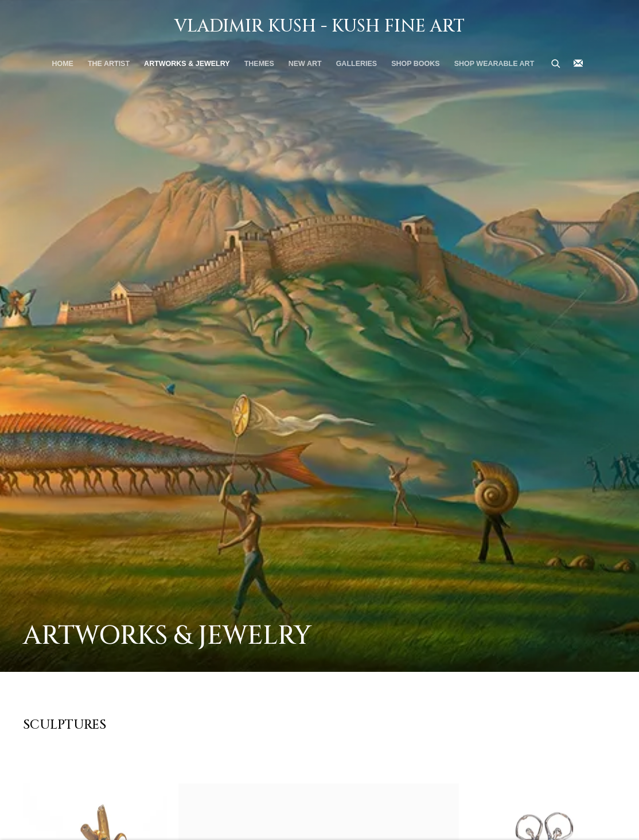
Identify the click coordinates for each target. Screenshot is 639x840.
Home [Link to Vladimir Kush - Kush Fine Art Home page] (63, 64)
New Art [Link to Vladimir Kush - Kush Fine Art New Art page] (305, 64)
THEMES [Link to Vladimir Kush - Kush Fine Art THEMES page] (259, 64)
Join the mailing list (578, 64)
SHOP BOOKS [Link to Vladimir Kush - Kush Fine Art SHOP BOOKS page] (416, 64)
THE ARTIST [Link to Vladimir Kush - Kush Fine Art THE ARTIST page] (109, 64)
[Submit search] (556, 63)
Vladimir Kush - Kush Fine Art (319, 26)
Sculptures (65, 725)
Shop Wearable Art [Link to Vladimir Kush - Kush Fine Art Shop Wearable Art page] (494, 64)
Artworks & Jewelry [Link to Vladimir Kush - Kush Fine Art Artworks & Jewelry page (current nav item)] (187, 64)
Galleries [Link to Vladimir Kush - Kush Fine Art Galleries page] (357, 64)
